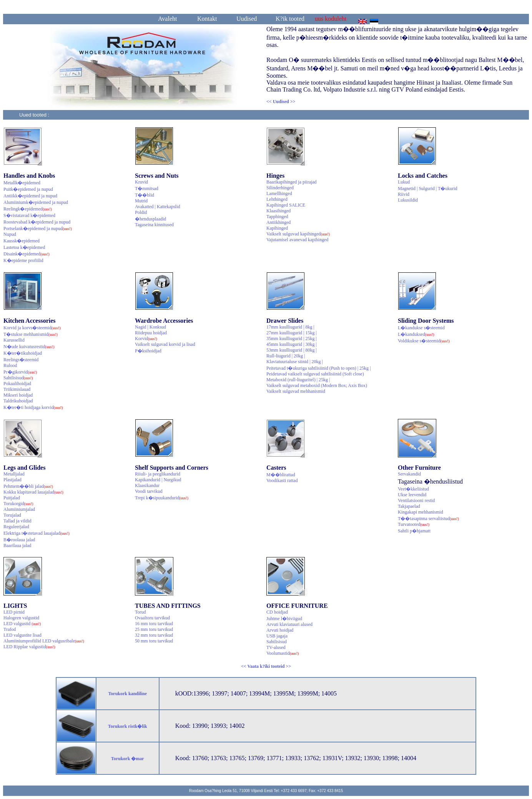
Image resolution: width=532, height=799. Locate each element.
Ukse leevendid (412, 495)
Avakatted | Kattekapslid (157, 207)
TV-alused (276, 647)
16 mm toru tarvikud (154, 624)
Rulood (10, 365)
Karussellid (14, 340)
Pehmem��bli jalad (28, 486)
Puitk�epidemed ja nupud (28, 189)
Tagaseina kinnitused (154, 225)
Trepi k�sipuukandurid (162, 498)
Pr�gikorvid (20, 372)
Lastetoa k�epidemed (24, 247)
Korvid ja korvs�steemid (32, 328)
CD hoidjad (277, 612)
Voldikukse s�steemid (424, 341)
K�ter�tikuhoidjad (23, 353)
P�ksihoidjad (148, 351)
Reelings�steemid (21, 360)
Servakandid (409, 474)
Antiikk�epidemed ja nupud (30, 196)
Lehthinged (277, 199)
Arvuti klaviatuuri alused (289, 624)
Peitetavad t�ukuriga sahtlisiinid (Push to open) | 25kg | (318, 368)
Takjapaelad (409, 506)
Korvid (146, 339)
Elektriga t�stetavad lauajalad (37, 533)
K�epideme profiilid (23, 260)
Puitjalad (12, 498)
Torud (140, 612)
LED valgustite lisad (22, 635)
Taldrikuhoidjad (18, 401)
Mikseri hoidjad (18, 395)
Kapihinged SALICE (286, 205)
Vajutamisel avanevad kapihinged (297, 240)
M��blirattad (281, 475)
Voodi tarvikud (149, 491)
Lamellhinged (279, 193)
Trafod (10, 629)
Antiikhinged (278, 222)
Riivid (404, 194)
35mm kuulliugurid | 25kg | (292, 339)
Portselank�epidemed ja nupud (38, 229)
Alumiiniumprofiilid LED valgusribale (44, 641)
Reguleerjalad (16, 527)
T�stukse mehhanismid (31, 334)
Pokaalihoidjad (17, 384)
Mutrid (141, 201)
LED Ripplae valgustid (29, 647)
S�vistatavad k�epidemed (29, 215)
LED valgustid (22, 624)
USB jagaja (277, 636)
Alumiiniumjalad (19, 509)
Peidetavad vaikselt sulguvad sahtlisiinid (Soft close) (315, 374)
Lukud (404, 182)
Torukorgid (18, 504)
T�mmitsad (147, 188)
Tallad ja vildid (17, 521)
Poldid (141, 212)
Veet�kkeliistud (413, 489)
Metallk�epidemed (22, 183)
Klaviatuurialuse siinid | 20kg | (295, 362)
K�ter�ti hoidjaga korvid (33, 407)
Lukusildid (408, 200)
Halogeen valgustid (21, 618)
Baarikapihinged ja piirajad (292, 182)
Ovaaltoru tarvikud (152, 618)
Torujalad (12, 515)
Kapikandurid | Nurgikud (158, 480)
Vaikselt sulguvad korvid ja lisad (165, 344)
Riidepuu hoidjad (151, 333)
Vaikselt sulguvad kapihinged (298, 234)
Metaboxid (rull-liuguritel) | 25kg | (298, 380)
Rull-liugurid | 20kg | (286, 356)
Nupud (10, 234)
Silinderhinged (280, 188)
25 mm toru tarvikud (154, 629)
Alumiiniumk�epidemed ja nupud (36, 202)
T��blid (145, 195)
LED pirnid (14, 612)
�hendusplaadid (150, 219)
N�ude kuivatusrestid (29, 347)
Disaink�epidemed (27, 254)
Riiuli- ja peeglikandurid (158, 474)
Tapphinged (277, 217)
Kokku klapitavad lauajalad (33, 492)
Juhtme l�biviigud (284, 619)
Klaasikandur (147, 485)
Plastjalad (12, 480)
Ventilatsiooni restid (416, 500)
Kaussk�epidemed (22, 241)
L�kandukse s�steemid (421, 328)
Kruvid (141, 182)
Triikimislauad (17, 389)
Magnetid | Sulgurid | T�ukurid (428, 188)
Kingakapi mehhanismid (421, 512)
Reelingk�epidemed (28, 209)
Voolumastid (283, 653)
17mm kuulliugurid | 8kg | (290, 327)
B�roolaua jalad (19, 540)
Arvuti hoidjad (280, 630)
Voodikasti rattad (282, 480)
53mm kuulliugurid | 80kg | (292, 350)
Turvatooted (414, 524)
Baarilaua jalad (17, 545)
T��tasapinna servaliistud (428, 519)
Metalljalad (14, 474)
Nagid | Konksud (150, 327)
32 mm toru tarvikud (154, 635)
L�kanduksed (416, 334)
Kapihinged (277, 228)
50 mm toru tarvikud (154, 641)
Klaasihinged (278, 211)
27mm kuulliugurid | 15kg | (292, 333)
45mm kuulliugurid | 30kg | (292, 344)
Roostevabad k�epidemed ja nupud (37, 222)
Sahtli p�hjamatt (414, 531)
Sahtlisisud (18, 378)
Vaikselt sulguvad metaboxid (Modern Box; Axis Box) (317, 385)
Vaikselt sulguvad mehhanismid (296, 391)
